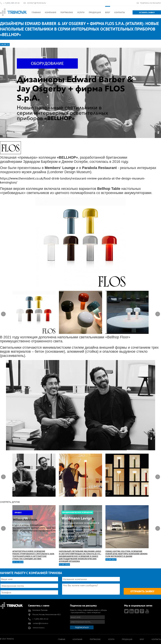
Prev (3, 314)
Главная (36, 12)
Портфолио (67, 12)
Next (158, 314)
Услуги (81, 12)
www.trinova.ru (39, 628)
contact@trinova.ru (36, 3)
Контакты (120, 12)
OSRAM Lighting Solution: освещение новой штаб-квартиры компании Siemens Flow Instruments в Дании (127, 531)
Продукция (95, 12)
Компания (51, 12)
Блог (108, 12)
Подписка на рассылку (151, 3)
